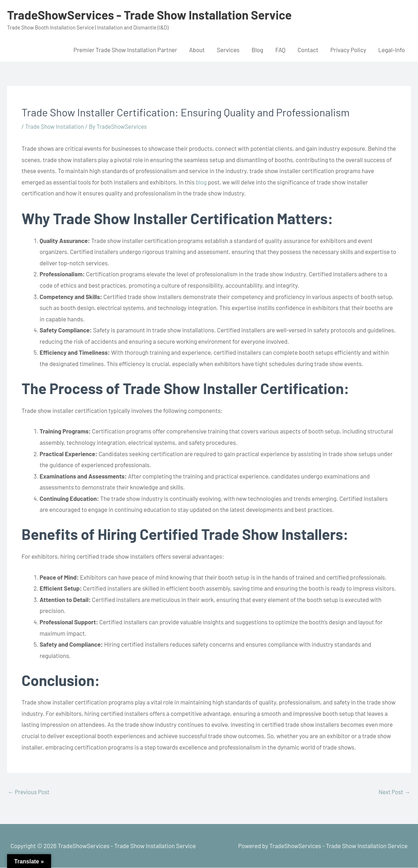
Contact (308, 50)
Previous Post (29, 792)
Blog (257, 50)
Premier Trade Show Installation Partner (125, 50)
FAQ (280, 50)
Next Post (394, 792)
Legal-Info (392, 50)
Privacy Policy (348, 50)
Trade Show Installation (55, 126)
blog (201, 182)
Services (228, 50)
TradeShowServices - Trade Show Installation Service (154, 15)
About (197, 50)
